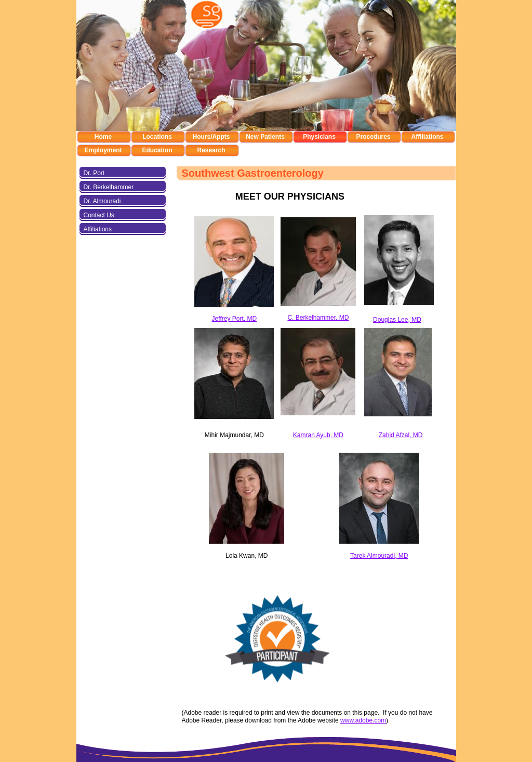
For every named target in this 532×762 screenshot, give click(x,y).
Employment (103, 150)
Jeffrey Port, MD (234, 319)
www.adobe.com (363, 720)
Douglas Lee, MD (397, 320)
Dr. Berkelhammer (109, 187)
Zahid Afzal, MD (401, 435)
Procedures (373, 137)
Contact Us (99, 215)
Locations (157, 137)
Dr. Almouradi (102, 201)
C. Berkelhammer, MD (318, 318)
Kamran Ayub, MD (318, 435)
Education (157, 150)
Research (211, 150)
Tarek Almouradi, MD (379, 556)
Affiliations (428, 137)
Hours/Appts (211, 137)
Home (103, 137)
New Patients (265, 137)
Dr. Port (94, 173)
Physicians (319, 137)
